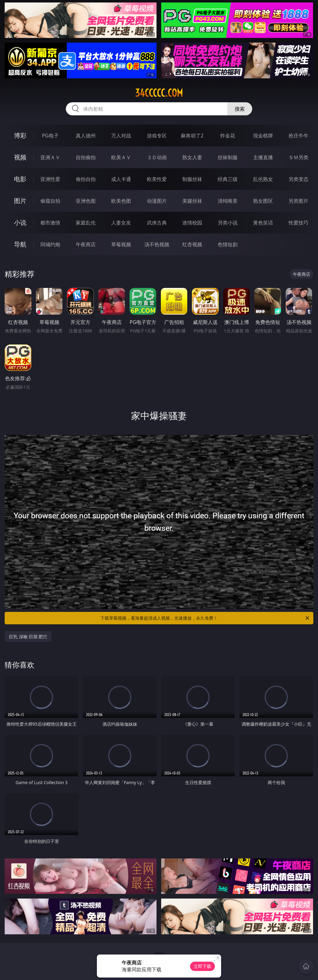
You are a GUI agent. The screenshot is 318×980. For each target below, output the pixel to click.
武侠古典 (157, 223)
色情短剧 (228, 244)
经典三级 (228, 179)
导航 (20, 244)
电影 (20, 179)
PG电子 (50, 136)
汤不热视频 (157, 244)
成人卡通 (121, 179)
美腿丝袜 (192, 201)
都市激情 (50, 223)
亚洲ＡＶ (50, 157)
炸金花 (228, 136)
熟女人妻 (192, 157)
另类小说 (228, 223)
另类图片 (298, 201)
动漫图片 (157, 201)
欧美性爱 (157, 179)
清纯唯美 (228, 201)
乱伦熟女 (263, 179)
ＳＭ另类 (298, 157)
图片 (20, 201)
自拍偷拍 (86, 157)
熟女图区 (263, 201)
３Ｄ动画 (157, 157)
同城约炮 (50, 244)
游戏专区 (157, 136)
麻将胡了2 (192, 136)
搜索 (240, 109)
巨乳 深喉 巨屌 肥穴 (28, 637)
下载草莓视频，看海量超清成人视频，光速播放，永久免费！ (205, 618)
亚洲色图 (86, 201)
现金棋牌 (263, 136)
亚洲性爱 (50, 179)
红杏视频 (192, 244)
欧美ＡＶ (121, 157)
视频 (20, 157)
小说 (20, 222)
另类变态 (298, 179)
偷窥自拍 (50, 201)
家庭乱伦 (86, 223)
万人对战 (121, 136)
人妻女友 (121, 223)
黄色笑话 (263, 223)
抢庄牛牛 (298, 136)
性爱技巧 (298, 223)
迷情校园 (192, 223)
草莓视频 (121, 244)
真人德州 (86, 136)
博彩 (20, 135)
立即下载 (202, 966)
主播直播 (263, 157)
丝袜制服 (228, 157)
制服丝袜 (192, 179)
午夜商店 (86, 244)
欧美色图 (121, 201)
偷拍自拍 (86, 179)
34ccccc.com (159, 93)
